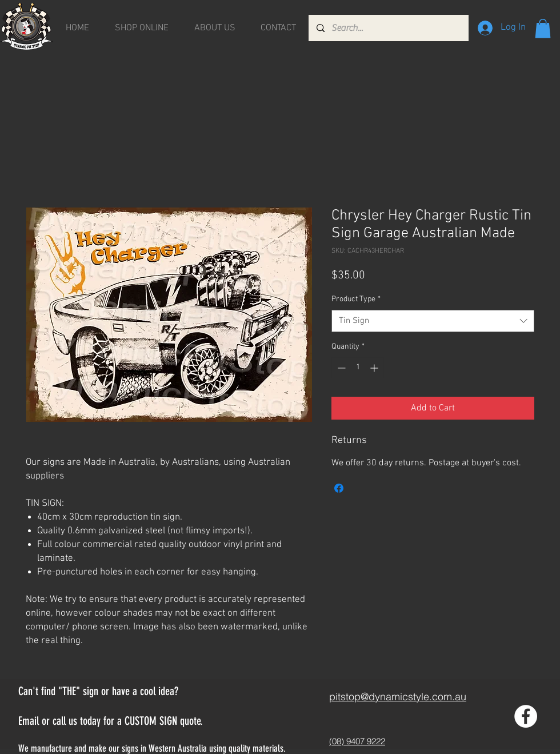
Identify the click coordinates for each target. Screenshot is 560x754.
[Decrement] (340, 368)
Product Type (356, 299)
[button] (543, 28)
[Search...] (388, 28)
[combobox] (433, 321)
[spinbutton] (358, 368)
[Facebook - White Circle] (526, 716)
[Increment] (375, 368)
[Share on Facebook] (339, 488)
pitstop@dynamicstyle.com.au (398, 697)
